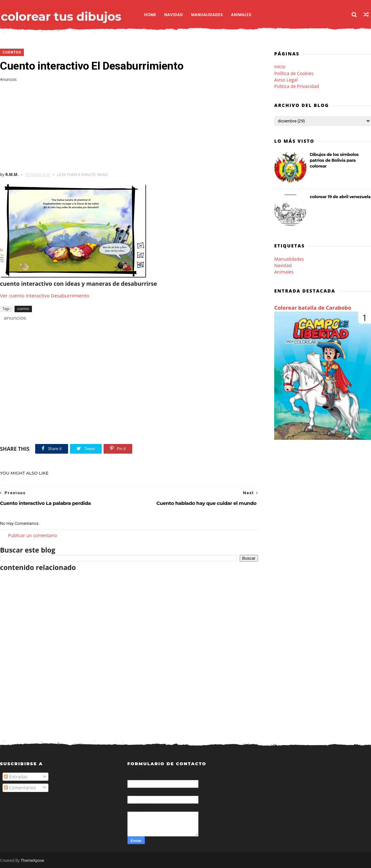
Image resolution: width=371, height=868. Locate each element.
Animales (241, 15)
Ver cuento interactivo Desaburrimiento (45, 295)
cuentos (12, 52)
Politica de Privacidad (296, 86)
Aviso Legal (286, 80)
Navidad (174, 15)
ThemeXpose (32, 860)
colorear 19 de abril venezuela (340, 197)
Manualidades (207, 15)
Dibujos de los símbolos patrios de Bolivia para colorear (334, 160)
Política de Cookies (294, 73)
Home (150, 15)
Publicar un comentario (33, 535)
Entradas (16, 777)
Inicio (280, 67)
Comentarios (20, 788)
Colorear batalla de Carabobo (313, 308)
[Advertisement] (129, 127)
